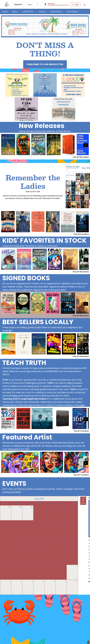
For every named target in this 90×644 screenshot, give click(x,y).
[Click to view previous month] (3, 499)
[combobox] (20, 4)
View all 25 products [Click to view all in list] (81, 234)
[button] (56, 5)
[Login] (75, 4)
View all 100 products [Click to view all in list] (81, 157)
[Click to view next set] (86, 145)
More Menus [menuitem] (73, 12)
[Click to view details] (8, 145)
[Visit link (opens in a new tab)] (45, 64)
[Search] (38, 4)
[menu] (45, 12)
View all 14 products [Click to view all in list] (81, 431)
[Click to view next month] (75, 499)
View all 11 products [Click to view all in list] (81, 475)
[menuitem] (5, 12)
